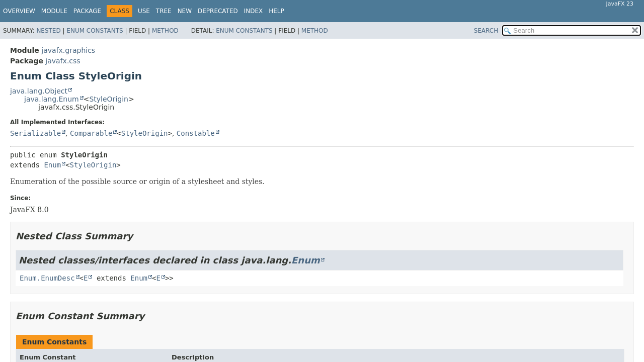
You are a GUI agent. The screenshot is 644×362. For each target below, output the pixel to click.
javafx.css (63, 61)
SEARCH (486, 31)
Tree (164, 11)
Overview (19, 11)
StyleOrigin (108, 99)
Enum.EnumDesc (47, 278)
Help (276, 11)
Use (144, 11)
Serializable (35, 133)
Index (254, 11)
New (185, 11)
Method (165, 31)
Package (87, 11)
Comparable (91, 133)
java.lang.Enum (52, 99)
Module (54, 11)
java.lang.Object (39, 91)
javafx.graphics (68, 50)
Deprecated (218, 11)
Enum (52, 165)
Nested (48, 31)
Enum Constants (95, 31)
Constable (196, 133)
